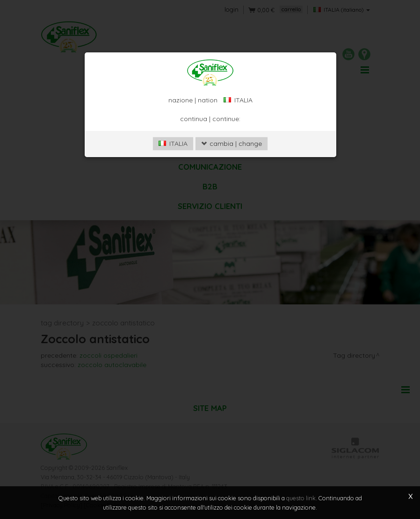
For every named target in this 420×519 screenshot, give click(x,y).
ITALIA (173, 144)
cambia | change (232, 144)
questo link (301, 498)
